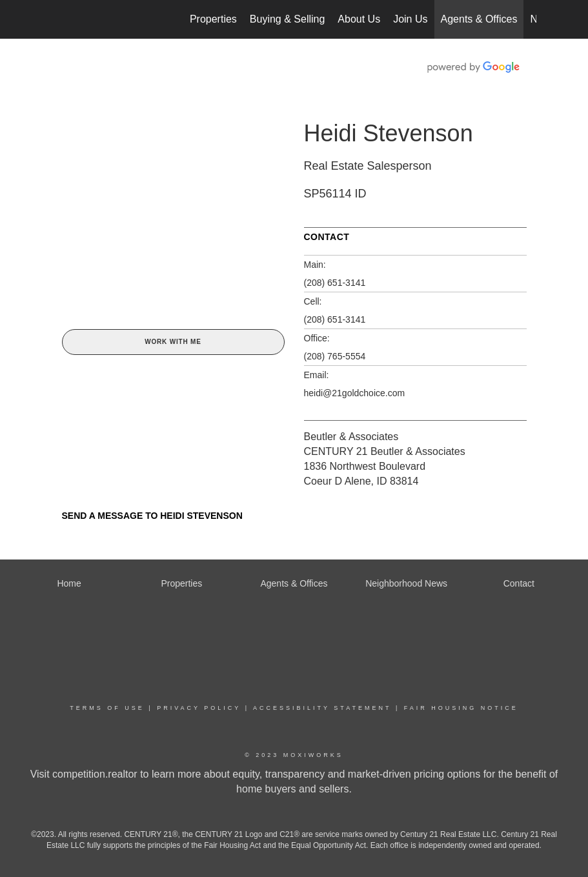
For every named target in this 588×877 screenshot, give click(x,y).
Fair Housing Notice (461, 708)
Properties (213, 19)
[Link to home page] (59, 19)
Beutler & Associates (351, 437)
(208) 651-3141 (335, 283)
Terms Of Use (107, 708)
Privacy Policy (199, 708)
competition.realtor (95, 774)
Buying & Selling (288, 19)
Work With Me (173, 342)
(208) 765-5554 (335, 356)
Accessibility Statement (322, 708)
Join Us (410, 19)
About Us (359, 19)
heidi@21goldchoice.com (355, 393)
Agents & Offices (479, 19)
